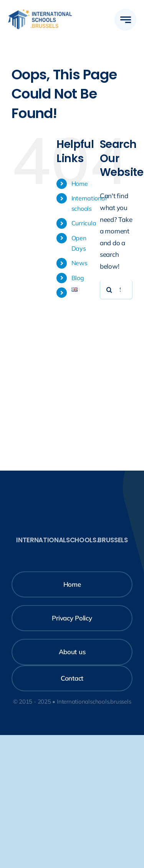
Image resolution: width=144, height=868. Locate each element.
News (79, 263)
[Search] (109, 290)
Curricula (84, 223)
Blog (78, 278)
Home (80, 184)
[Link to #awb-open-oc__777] (125, 20)
